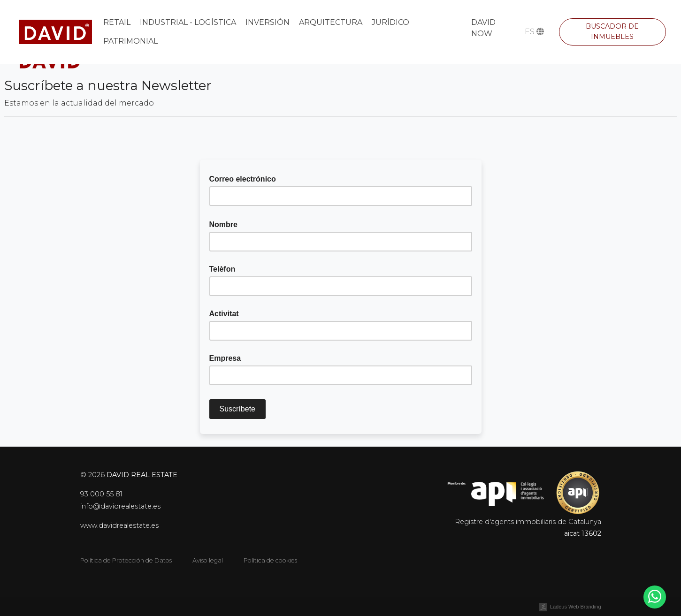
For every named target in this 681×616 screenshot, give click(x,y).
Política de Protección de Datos (126, 560)
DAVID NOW (483, 28)
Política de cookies (270, 560)
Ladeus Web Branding (576, 607)
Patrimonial (130, 41)
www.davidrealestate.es (119, 525)
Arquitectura (331, 22)
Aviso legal (208, 560)
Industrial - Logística (188, 22)
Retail (117, 22)
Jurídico (390, 22)
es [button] (534, 32)
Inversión (268, 22)
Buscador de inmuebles (612, 31)
